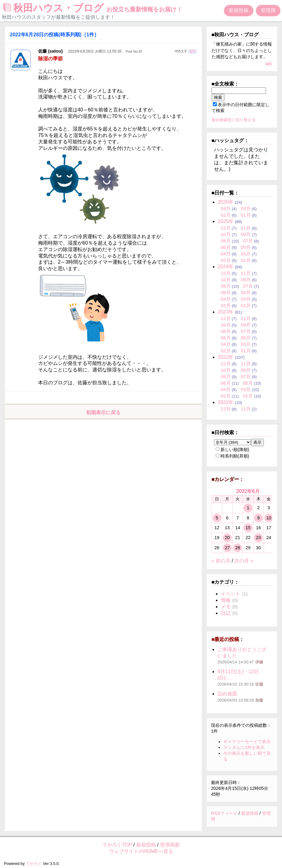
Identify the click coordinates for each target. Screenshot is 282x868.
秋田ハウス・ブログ (93, 8)
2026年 (226, 202)
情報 (226, 600)
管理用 (268, 10)
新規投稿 (239, 10)
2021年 (226, 402)
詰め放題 (227, 694)
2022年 (226, 357)
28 (238, 548)
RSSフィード (224, 813)
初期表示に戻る (103, 412)
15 (248, 528)
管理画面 (170, 845)
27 (227, 548)
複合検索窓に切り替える (234, 120)
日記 (226, 613)
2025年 (226, 221)
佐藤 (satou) (50, 51)
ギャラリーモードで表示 (247, 742)
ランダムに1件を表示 (244, 747)
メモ (226, 607)
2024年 (226, 267)
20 (227, 538)
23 (258, 538)
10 (269, 518)
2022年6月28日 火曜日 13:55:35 (95, 51)
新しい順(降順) (232, 450)
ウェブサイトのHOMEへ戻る (141, 851)
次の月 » (244, 561)
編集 (193, 51)
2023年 (226, 312)
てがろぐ (34, 864)
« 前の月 (221, 561)
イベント (231, 594)
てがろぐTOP (117, 845)
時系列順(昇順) (232, 456)
